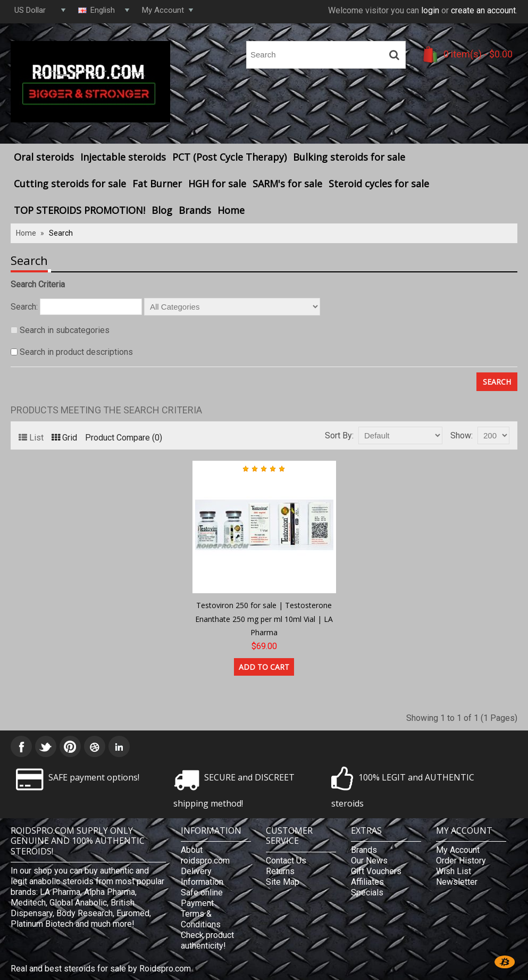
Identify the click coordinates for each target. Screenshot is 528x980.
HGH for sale (217, 184)
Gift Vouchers (376, 871)
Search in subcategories (65, 330)
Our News (369, 861)
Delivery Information (202, 877)
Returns (280, 871)
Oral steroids (44, 157)
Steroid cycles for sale (379, 184)
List (31, 438)
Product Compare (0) (124, 438)
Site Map (283, 882)
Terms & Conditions (201, 919)
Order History (461, 861)
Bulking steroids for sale (349, 157)
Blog (162, 210)
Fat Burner (157, 184)
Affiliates (367, 882)
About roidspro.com (205, 855)
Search (61, 233)
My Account (458, 850)
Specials (367, 892)
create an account (483, 10)
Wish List (454, 871)
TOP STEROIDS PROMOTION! (79, 210)
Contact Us (286, 861)
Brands (195, 210)
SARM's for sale (287, 184)
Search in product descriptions (76, 352)
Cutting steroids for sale (70, 184)
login (430, 10)
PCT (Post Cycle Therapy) (229, 157)
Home (231, 210)
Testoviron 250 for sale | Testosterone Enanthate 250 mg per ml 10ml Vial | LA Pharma (264, 619)
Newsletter (457, 882)
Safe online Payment (202, 898)
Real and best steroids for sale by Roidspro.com (101, 969)
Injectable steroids (123, 157)
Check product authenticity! (207, 940)
